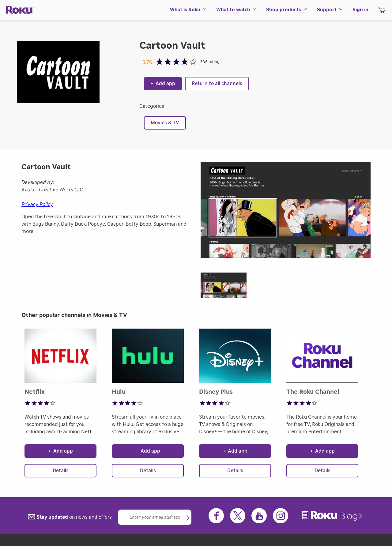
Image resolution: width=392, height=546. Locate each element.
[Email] (155, 517)
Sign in (360, 10)
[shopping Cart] (382, 12)
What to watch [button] (237, 10)
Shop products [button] (287, 10)
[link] (333, 516)
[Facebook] (216, 516)
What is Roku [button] (188, 10)
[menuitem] (188, 10)
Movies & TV (165, 123)
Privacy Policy (37, 205)
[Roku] (20, 10)
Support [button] (330, 10)
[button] (227, 287)
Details (61, 471)
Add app (163, 84)
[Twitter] (238, 516)
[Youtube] (259, 516)
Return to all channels (217, 84)
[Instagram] (281, 516)
